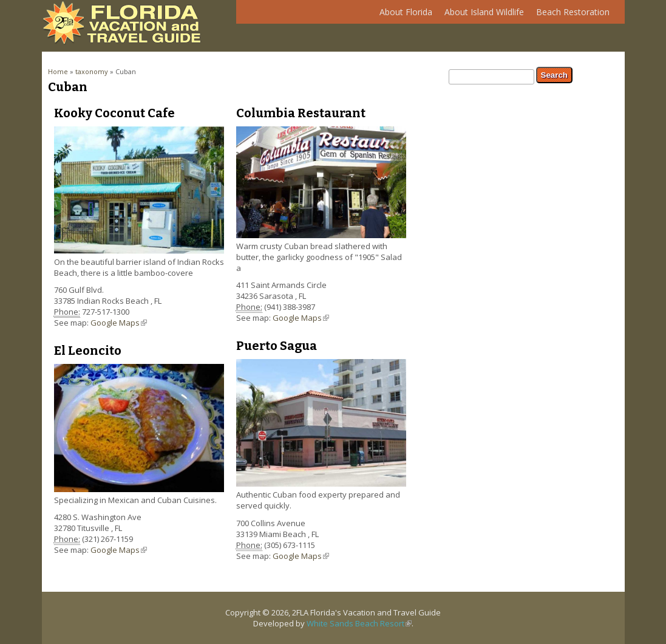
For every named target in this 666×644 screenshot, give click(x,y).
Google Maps (119, 323)
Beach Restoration (570, 15)
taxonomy (92, 71)
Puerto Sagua (277, 346)
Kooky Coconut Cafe (114, 113)
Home (58, 71)
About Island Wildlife (481, 15)
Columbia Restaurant (301, 113)
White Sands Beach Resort (359, 623)
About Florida (403, 15)
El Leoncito (88, 351)
